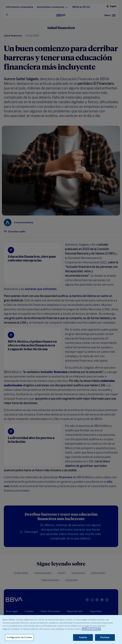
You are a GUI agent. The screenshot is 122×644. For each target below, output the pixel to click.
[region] (61, 630)
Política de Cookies (91, 629)
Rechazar (105, 637)
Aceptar (83, 637)
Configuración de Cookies (19, 637)
